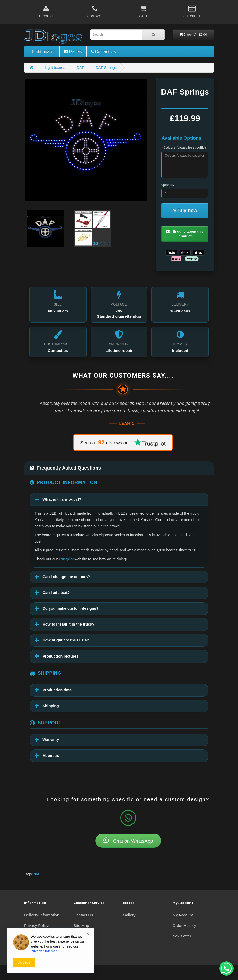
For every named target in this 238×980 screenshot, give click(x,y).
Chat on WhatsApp (128, 855)
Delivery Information (42, 930)
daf (36, 889)
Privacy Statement (45, 951)
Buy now (185, 210)
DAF (80, 68)
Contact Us (83, 930)
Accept (24, 962)
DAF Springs (106, 68)
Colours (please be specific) (185, 148)
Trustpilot (66, 568)
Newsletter (182, 951)
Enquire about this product (185, 235)
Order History (184, 940)
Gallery (129, 930)
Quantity (168, 185)
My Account (183, 930)
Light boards (44, 52)
